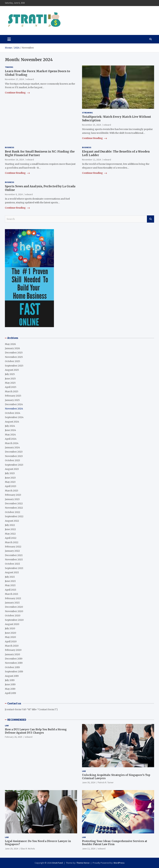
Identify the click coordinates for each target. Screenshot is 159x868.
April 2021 (11, 590)
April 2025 (11, 387)
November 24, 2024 (14, 160)
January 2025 (12, 400)
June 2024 (10, 430)
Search (151, 219)
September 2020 (14, 620)
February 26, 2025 (14, 737)
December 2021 (14, 555)
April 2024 (11, 439)
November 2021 (14, 560)
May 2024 (10, 435)
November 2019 (14, 663)
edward (30, 79)
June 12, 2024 (89, 849)
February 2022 (13, 547)
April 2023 (11, 486)
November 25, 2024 (91, 125)
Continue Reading (17, 93)
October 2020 (13, 616)
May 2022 (10, 534)
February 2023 (13, 495)
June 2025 (10, 379)
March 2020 (12, 646)
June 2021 (10, 581)
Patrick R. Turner (106, 782)
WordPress (119, 863)
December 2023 (14, 452)
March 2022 (12, 542)
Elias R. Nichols (28, 849)
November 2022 (14, 508)
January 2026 (12, 348)
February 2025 (13, 396)
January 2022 (12, 551)
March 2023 (12, 491)
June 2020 (10, 633)
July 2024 (10, 426)
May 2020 (10, 637)
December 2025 (14, 353)
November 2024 (14, 409)
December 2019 (14, 659)
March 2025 (12, 391)
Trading (9, 67)
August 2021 (12, 572)
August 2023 (12, 469)
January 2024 (12, 447)
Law (7, 726)
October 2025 (13, 361)
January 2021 (12, 603)
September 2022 (14, 516)
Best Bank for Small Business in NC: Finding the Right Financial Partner (40, 153)
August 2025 (12, 370)
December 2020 (14, 607)
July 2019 (10, 680)
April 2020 (11, 641)
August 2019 (12, 676)
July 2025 (10, 374)
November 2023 (14, 456)
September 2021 (14, 568)
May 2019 (10, 689)
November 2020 (14, 611)
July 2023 (10, 473)
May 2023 (10, 482)
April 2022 (11, 538)
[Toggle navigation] (9, 39)
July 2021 (10, 577)
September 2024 (14, 417)
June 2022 (10, 529)
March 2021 (12, 594)
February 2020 (13, 650)
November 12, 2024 (91, 160)
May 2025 (10, 383)
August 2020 (12, 624)
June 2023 (10, 478)
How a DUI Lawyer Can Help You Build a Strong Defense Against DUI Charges (36, 731)
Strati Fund (57, 863)
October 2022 (13, 512)
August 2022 (12, 521)
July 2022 (10, 525)
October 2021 (12, 564)
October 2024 (13, 413)
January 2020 (12, 654)
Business (9, 147)
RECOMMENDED (17, 720)
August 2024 (12, 422)
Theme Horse (83, 863)
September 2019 (14, 672)
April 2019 (10, 693)
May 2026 (10, 344)
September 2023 (14, 465)
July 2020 (10, 628)
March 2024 (12, 443)
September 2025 (14, 366)
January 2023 (12, 499)
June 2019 (10, 684)
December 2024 (14, 404)
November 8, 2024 (14, 194)
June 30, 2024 (89, 782)
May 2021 (10, 585)
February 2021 (13, 598)
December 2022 (14, 503)
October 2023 (12, 460)
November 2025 (14, 357)
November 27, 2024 (14, 79)
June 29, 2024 (12, 849)
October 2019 (12, 667)
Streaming (87, 113)
